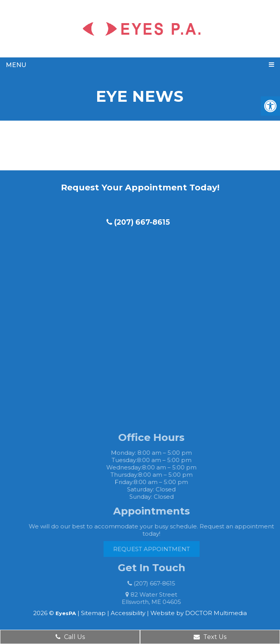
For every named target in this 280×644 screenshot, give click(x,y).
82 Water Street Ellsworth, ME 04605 (159, 598)
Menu (16, 65)
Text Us (210, 637)
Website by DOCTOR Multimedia (199, 613)
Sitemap (93, 613)
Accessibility (128, 613)
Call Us (70, 637)
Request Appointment (159, 549)
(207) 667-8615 (138, 222)
